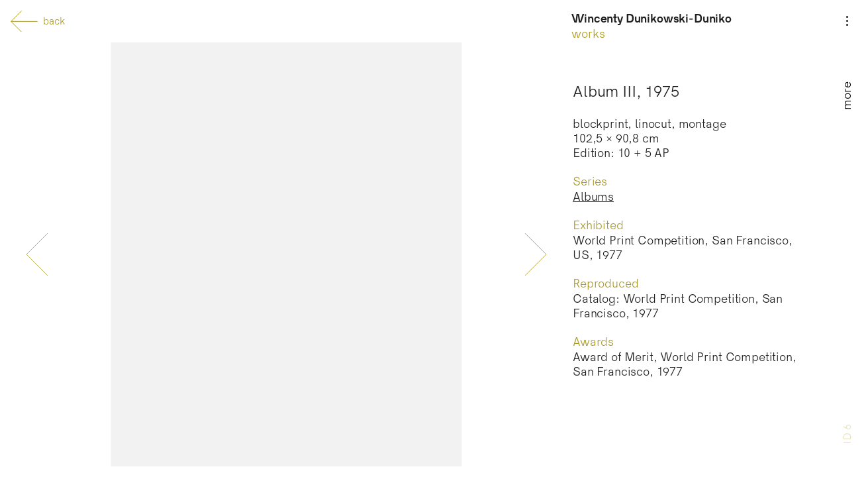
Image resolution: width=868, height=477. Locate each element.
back (38, 22)
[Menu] (847, 54)
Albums (593, 197)
